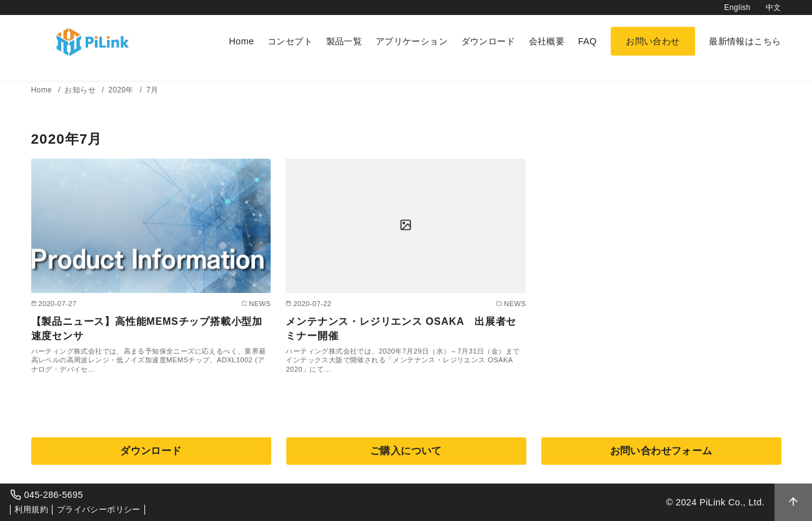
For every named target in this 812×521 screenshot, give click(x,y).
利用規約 (31, 509)
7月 (152, 90)
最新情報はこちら (745, 41)
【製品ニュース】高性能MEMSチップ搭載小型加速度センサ (147, 328)
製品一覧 (344, 41)
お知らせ (81, 90)
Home (241, 41)
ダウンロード (488, 41)
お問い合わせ (653, 41)
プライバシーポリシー (99, 509)
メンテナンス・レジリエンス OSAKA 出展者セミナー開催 (401, 328)
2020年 (122, 90)
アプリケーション (412, 41)
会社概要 (547, 41)
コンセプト (290, 41)
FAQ (588, 41)
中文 (774, 7)
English (738, 7)
